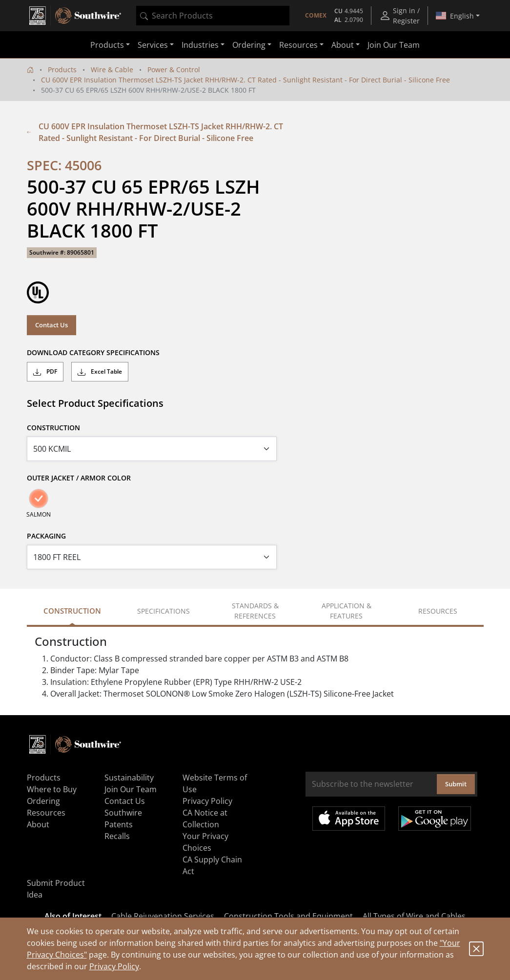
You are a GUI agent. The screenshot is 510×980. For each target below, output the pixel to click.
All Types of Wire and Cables (414, 916)
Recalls (117, 836)
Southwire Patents (123, 819)
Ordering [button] (249, 45)
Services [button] (153, 45)
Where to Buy (52, 789)
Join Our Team (394, 45)
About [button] (343, 45)
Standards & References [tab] (255, 611)
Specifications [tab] (163, 611)
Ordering (43, 801)
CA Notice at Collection (205, 819)
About (38, 824)
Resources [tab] (438, 611)
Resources (46, 813)
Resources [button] (298, 45)
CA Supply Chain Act (212, 865)
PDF (45, 372)
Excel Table (100, 372)
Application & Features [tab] (347, 611)
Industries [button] (200, 45)
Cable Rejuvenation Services (163, 916)
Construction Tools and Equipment (288, 916)
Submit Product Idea (56, 889)
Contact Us (51, 325)
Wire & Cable (112, 70)
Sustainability (129, 778)
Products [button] (107, 45)
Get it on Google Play (435, 819)
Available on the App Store (349, 819)
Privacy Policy (114, 966)
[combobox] (213, 16)
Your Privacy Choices (205, 842)
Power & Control (174, 70)
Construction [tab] (72, 611)
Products (62, 70)
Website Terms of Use (215, 783)
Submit (456, 784)
